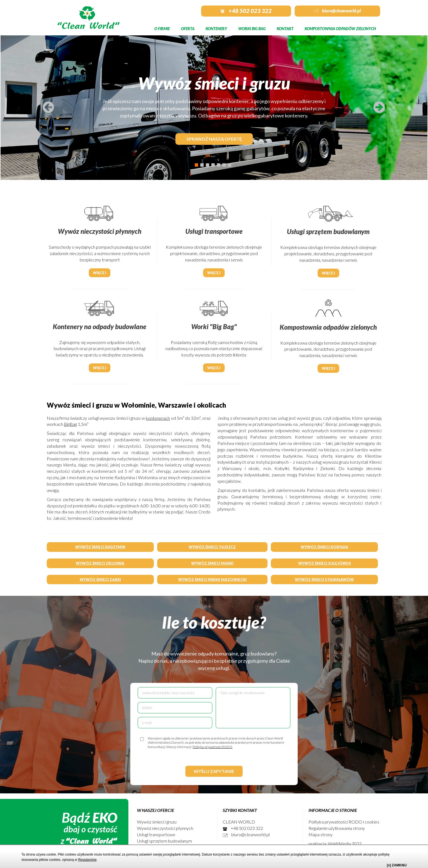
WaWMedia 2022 (345, 844)
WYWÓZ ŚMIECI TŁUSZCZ (212, 547)
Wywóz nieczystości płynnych (165, 828)
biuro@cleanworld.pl (337, 11)
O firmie (162, 29)
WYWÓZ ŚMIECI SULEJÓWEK (325, 563)
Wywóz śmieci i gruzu (157, 822)
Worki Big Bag (252, 29)
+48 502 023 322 (246, 11)
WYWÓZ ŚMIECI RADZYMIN (100, 547)
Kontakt (285, 29)
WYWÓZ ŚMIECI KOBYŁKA (325, 547)
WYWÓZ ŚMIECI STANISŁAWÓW (324, 579)
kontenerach (158, 418)
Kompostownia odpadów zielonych (340, 29)
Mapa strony (321, 834)
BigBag (70, 424)
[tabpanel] (214, 107)
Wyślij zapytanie (214, 771)
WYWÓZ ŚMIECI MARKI (212, 563)
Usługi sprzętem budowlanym (164, 841)
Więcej (100, 273)
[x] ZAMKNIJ (397, 865)
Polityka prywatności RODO (212, 747)
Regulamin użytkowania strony (337, 828)
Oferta (188, 29)
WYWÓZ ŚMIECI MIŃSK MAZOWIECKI (212, 579)
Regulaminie (87, 860)
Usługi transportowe (156, 834)
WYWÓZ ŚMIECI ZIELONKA (100, 563)
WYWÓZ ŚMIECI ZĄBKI (100, 579)
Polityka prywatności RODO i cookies (344, 822)
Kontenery (216, 29)
